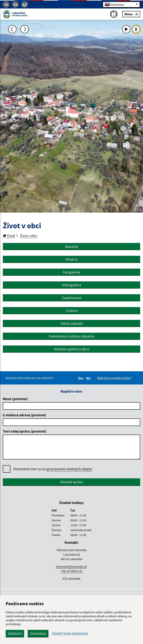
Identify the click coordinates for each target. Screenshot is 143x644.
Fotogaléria (71, 272)
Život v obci (29, 236)
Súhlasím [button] (15, 633)
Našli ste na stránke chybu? (114, 378)
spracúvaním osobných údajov (69, 469)
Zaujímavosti (72, 298)
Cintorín (72, 311)
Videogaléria (71, 285)
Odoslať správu (72, 482)
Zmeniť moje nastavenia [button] (70, 633)
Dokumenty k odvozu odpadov (72, 336)
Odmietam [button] (38, 633)
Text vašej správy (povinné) (25, 431)
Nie (89, 378)
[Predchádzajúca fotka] (12, 29)
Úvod (9, 236)
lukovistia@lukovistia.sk (71, 567)
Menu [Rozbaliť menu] (131, 14)
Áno (81, 378)
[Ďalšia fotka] (25, 29)
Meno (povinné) (15, 399)
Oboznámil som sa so (53, 469)
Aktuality (72, 247)
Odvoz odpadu (72, 323)
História (71, 259)
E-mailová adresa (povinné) (25, 415)
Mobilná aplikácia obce (72, 349)
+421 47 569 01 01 (72, 571)
